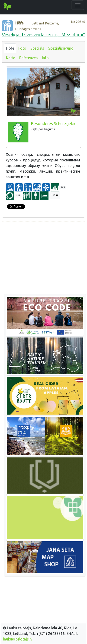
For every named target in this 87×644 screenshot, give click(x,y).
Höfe (10, 48)
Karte (11, 58)
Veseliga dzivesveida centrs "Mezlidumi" (43, 35)
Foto (22, 48)
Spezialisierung (61, 48)
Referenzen (29, 58)
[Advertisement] (43, 258)
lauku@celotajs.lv (18, 639)
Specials (37, 48)
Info (45, 58)
